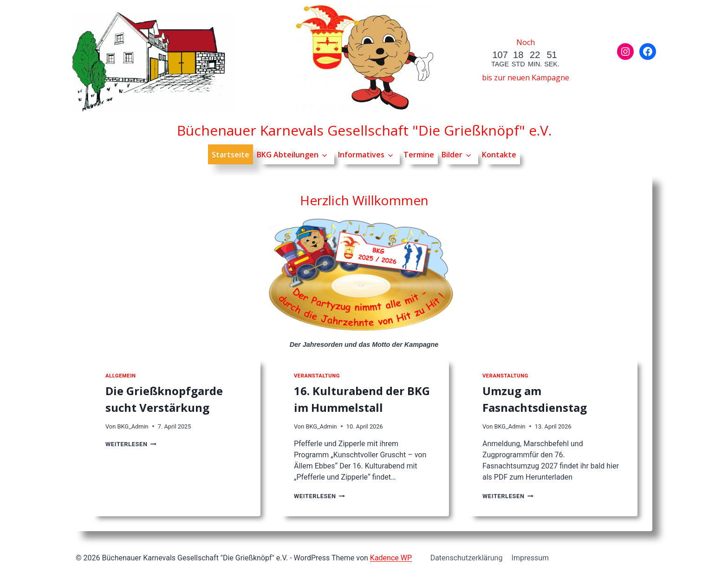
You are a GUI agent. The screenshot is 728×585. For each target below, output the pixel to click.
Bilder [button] (452, 155)
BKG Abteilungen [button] (288, 155)
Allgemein (120, 376)
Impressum (530, 558)
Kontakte (499, 155)
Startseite (231, 155)
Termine (419, 155)
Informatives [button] (361, 155)
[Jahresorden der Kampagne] (364, 276)
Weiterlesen (131, 444)
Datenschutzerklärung (467, 558)
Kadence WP (391, 558)
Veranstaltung (317, 376)
